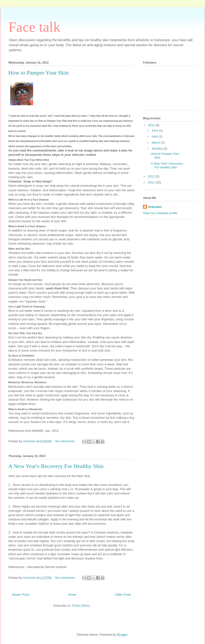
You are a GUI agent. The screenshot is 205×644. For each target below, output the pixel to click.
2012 (152, 176)
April (155, 136)
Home (72, 595)
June (155, 130)
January (158, 148)
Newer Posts (21, 595)
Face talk (34, 27)
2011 (152, 182)
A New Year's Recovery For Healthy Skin (56, 466)
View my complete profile (160, 213)
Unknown (155, 207)
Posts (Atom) (81, 606)
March (156, 143)
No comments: (66, 441)
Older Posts (123, 595)
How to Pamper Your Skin (38, 73)
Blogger (122, 635)
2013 (152, 125)
